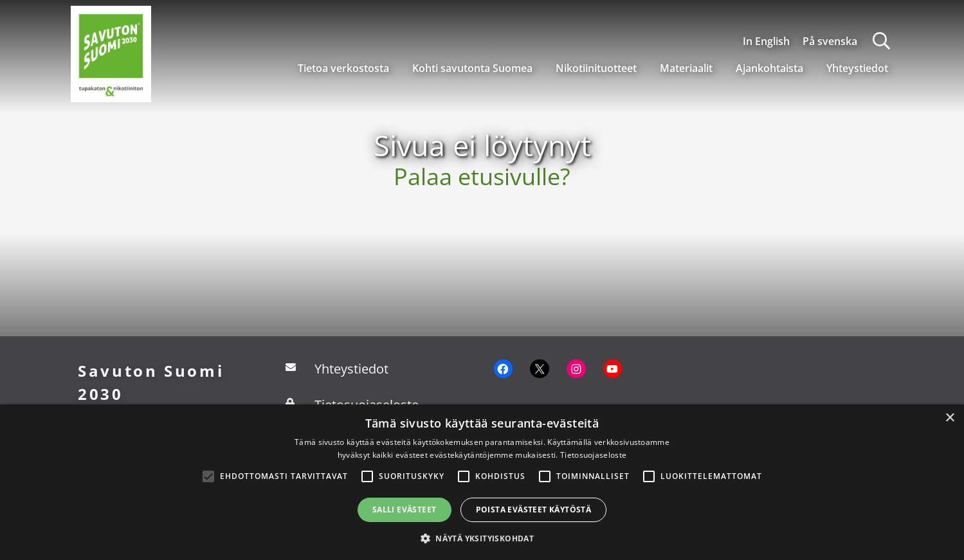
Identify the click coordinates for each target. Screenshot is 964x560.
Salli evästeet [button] (405, 510)
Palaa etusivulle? (482, 176)
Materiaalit (686, 68)
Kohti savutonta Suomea (472, 68)
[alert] (482, 482)
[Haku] (881, 41)
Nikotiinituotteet (596, 68)
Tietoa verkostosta (343, 68)
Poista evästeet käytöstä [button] (534, 510)
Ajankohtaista (769, 68)
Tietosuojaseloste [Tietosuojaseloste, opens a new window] (593, 455)
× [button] (950, 418)
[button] (482, 538)
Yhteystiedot (857, 68)
